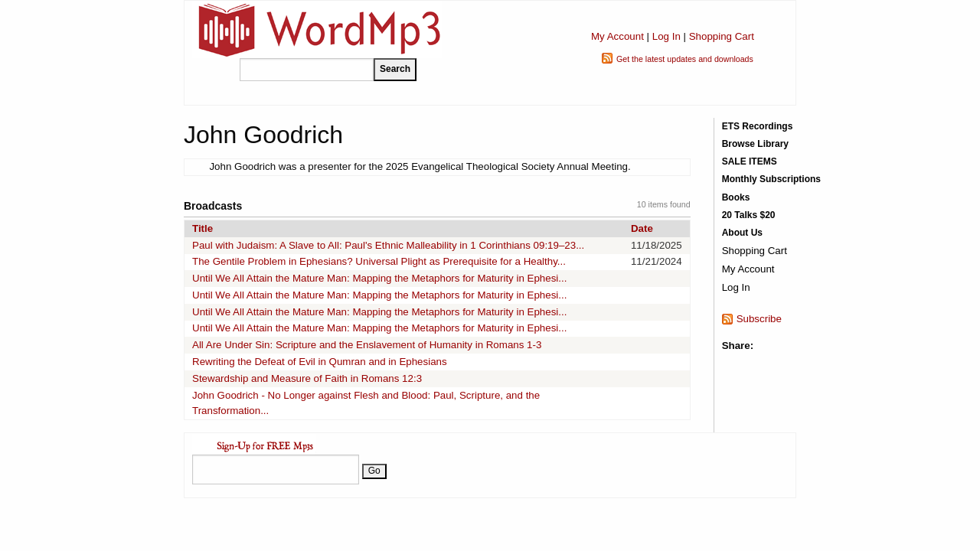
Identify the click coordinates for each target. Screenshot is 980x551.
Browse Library (755, 144)
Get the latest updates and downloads (685, 59)
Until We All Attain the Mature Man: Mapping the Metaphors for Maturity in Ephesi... (379, 278)
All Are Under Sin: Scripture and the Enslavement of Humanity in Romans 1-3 (367, 345)
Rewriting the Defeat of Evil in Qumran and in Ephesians (320, 362)
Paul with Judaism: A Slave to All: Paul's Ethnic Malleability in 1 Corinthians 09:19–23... (388, 245)
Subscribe (759, 319)
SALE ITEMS (750, 161)
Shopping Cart (722, 36)
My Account (617, 36)
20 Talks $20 (749, 215)
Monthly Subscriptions (771, 179)
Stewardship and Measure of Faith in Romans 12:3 (307, 378)
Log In (666, 36)
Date (642, 228)
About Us (742, 233)
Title (203, 228)
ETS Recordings (758, 126)
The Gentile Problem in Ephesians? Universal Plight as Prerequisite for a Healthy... (379, 261)
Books (736, 197)
